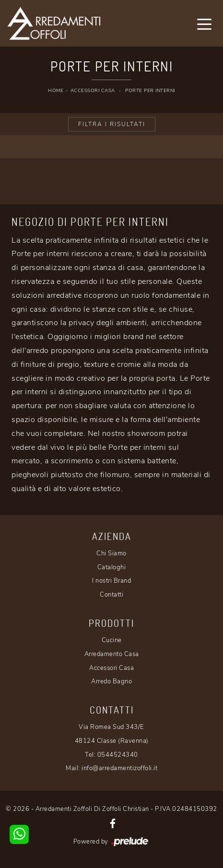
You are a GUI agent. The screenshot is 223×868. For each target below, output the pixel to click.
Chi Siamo (111, 553)
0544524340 (118, 755)
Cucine (112, 640)
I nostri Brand (111, 581)
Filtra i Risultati (112, 124)
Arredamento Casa (112, 654)
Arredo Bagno (111, 681)
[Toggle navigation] (204, 23)
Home (56, 91)
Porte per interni (150, 91)
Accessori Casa (93, 91)
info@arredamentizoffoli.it (119, 768)
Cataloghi (112, 567)
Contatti (111, 595)
